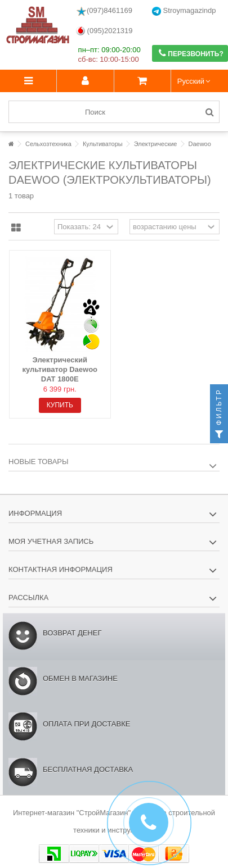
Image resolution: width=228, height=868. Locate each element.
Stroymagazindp (184, 11)
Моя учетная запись (51, 541)
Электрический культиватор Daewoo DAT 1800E (60, 369)
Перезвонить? (191, 53)
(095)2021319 (104, 31)
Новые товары (39, 462)
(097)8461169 (104, 11)
